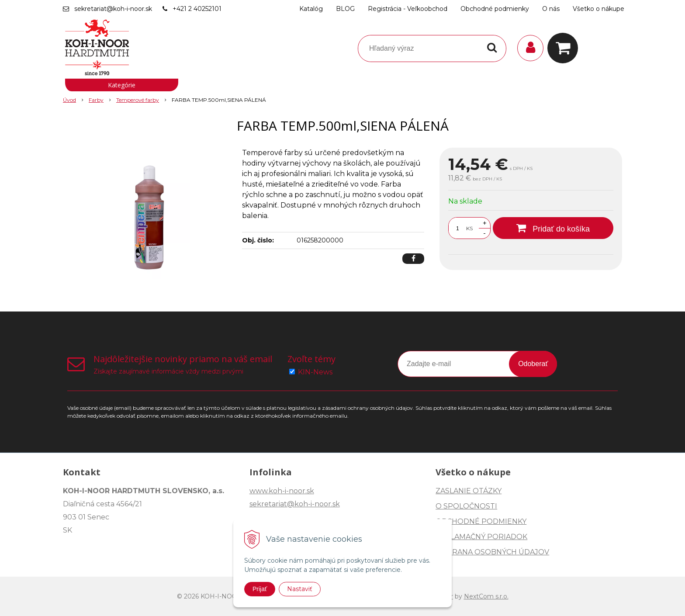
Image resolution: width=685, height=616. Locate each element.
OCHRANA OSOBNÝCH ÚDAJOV (492, 552)
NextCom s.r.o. (486, 596)
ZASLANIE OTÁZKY (469, 491)
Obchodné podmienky (495, 9)
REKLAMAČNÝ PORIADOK (481, 537)
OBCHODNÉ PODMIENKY (481, 521)
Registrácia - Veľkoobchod (408, 9)
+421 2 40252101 (197, 9)
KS (469, 228)
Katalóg (311, 9)
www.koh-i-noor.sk (282, 491)
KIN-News (315, 372)
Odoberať (533, 364)
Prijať (260, 589)
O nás (551, 9)
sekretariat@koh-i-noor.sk (113, 9)
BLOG (345, 9)
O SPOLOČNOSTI (466, 506)
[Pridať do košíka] (553, 228)
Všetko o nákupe (599, 9)
